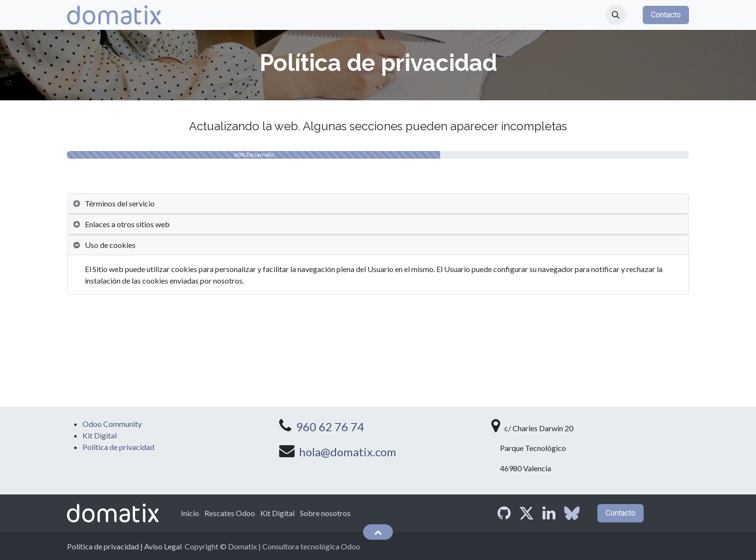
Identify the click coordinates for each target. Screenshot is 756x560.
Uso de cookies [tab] (110, 245)
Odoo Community (112, 424)
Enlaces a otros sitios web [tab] (127, 224)
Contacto (666, 15)
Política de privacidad (118, 447)
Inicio (190, 513)
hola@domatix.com (348, 452)
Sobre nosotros (325, 513)
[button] (616, 15)
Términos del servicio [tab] (120, 203)
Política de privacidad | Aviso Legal (124, 546)
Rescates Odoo (230, 513)
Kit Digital (100, 435)
